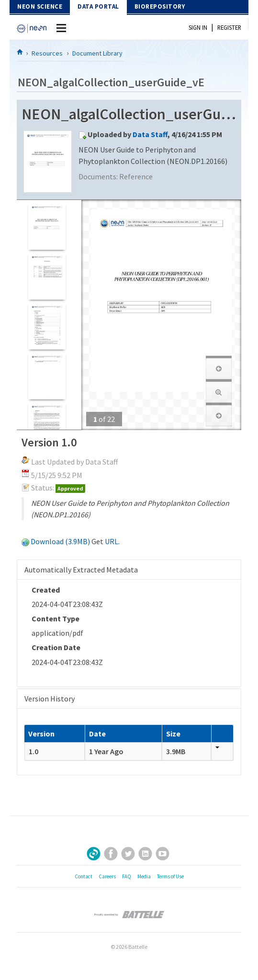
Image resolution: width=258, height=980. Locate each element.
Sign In (198, 27)
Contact (84, 876)
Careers (107, 876)
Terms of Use (170, 876)
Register (229, 27)
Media (144, 876)
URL (112, 541)
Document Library (97, 53)
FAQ (127, 876)
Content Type (56, 618)
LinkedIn (145, 854)
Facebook (111, 854)
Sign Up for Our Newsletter (94, 854)
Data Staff (150, 134)
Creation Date (56, 647)
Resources (47, 53)
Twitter (128, 854)
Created (46, 590)
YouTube (163, 854)
